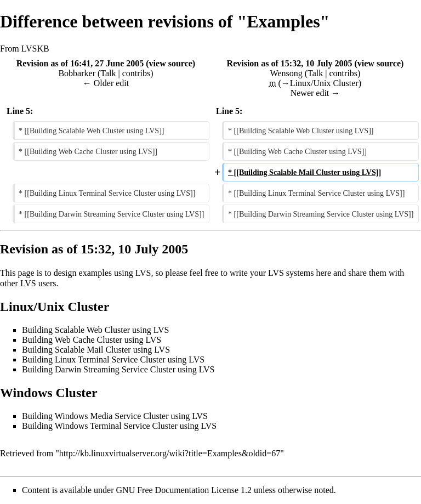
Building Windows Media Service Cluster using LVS (115, 416)
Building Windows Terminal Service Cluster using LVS (119, 426)
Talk (108, 73)
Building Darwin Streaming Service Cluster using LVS (118, 369)
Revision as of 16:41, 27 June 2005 (80, 63)
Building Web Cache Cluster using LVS (92, 340)
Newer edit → (315, 93)
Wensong (286, 73)
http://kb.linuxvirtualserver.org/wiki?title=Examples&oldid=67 (170, 453)
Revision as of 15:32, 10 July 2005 (290, 63)
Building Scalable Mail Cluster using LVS (96, 350)
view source (171, 63)
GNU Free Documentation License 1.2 (184, 490)
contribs (136, 73)
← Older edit (106, 83)
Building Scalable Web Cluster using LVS (95, 330)
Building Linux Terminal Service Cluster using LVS (113, 359)
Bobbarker (77, 73)
